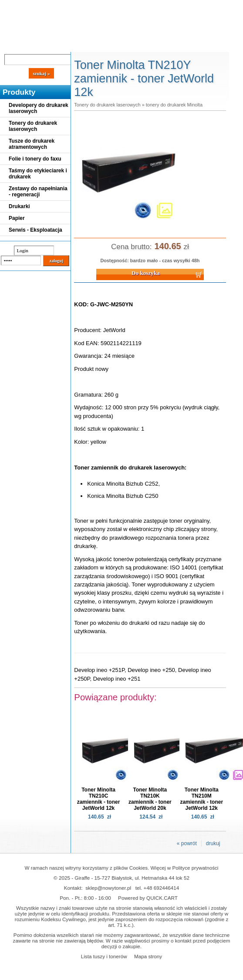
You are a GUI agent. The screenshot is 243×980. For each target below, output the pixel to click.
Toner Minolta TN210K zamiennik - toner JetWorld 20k (150, 799)
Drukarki (19, 206)
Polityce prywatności (196, 868)
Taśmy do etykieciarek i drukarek (38, 174)
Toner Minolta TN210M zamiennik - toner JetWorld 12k (201, 799)
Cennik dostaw (53, 45)
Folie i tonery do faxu (35, 159)
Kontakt (148, 45)
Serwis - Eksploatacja (35, 230)
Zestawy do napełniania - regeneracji (38, 192)
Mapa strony (148, 956)
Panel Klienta (105, 45)
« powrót (187, 843)
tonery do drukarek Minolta (174, 105)
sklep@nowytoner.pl (108, 888)
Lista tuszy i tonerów (104, 956)
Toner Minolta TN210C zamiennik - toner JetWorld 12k (99, 799)
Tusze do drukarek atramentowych (32, 144)
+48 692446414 (162, 888)
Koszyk (197, 6)
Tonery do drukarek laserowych (33, 126)
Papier (17, 218)
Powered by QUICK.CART (148, 898)
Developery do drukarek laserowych (39, 108)
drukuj (213, 843)
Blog (13, 45)
